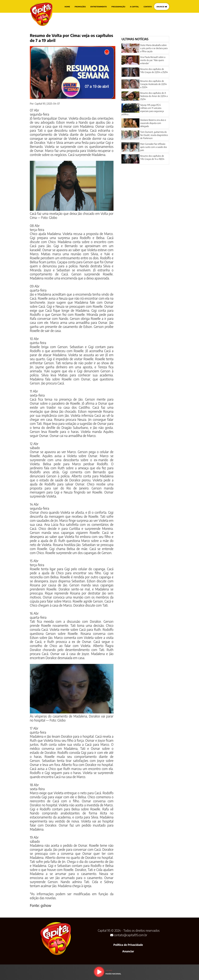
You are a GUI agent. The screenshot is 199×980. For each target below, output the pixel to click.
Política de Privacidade (128, 945)
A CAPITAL (134, 7)
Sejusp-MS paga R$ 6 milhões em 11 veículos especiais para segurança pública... (143, 110)
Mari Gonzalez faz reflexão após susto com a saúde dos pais (153, 147)
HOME (67, 7)
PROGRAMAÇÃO (118, 7)
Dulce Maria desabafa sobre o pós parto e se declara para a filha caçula (154, 48)
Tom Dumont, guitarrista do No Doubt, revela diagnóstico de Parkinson (154, 135)
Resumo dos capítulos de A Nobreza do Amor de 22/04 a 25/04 (154, 96)
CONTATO (148, 7)
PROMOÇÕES (80, 7)
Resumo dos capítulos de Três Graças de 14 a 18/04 (152, 157)
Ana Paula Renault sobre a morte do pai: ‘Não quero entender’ (153, 60)
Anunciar (128, 951)
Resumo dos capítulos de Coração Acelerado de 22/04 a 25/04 (153, 84)
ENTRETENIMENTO (99, 7)
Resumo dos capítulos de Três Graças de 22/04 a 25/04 (154, 71)
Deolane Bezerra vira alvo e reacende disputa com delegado (153, 123)
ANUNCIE (162, 7)
